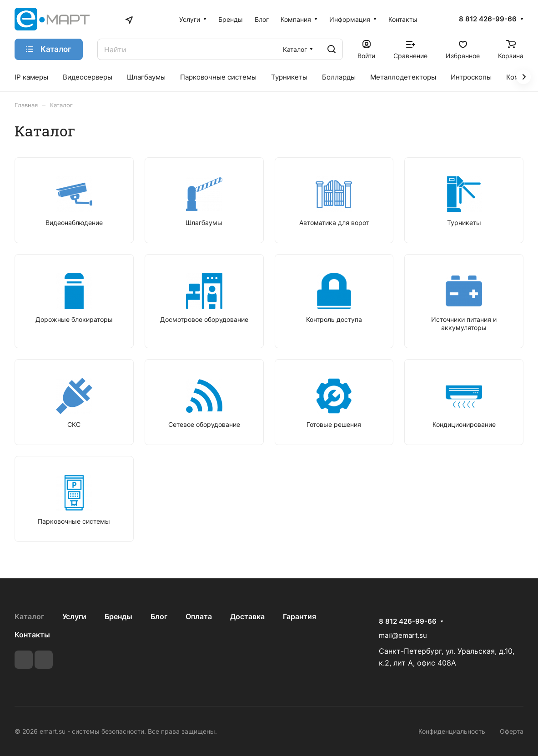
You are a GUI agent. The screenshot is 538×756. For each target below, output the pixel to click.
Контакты (32, 635)
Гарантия (299, 616)
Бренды (118, 616)
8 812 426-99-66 (488, 19)
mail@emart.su (403, 635)
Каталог (29, 616)
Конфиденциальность (452, 731)
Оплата (199, 616)
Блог (159, 616)
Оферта (512, 731)
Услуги (74, 616)
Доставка (247, 616)
